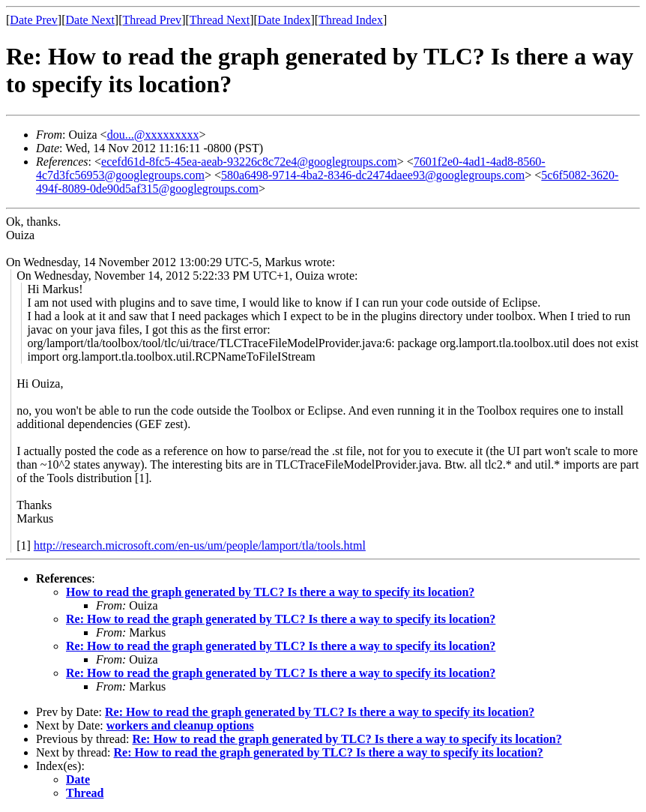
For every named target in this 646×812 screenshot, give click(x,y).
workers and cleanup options (180, 725)
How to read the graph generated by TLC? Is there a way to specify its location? (270, 592)
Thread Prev (152, 20)
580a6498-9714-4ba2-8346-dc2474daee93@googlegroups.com (373, 175)
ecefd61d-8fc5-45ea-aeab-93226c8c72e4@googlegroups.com (249, 162)
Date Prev (34, 20)
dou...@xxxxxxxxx (153, 135)
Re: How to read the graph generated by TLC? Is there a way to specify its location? (281, 619)
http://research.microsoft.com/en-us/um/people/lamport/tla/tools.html (200, 545)
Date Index (284, 20)
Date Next (90, 20)
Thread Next (220, 20)
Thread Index (351, 20)
